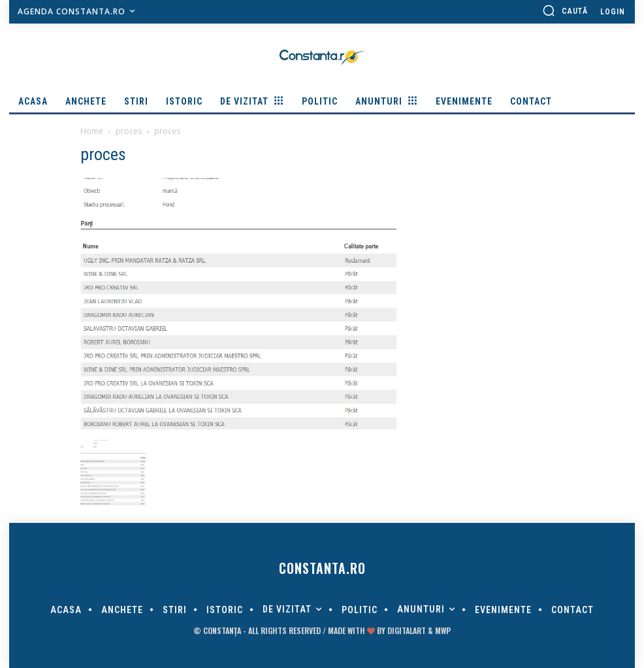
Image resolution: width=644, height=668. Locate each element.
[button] (565, 10)
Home (92, 131)
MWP (443, 630)
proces (129, 131)
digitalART (407, 630)
